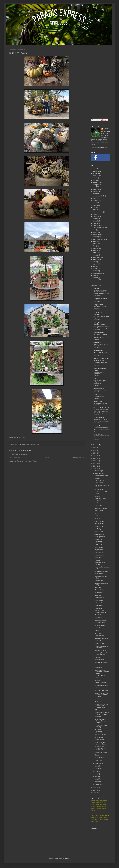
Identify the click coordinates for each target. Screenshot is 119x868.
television (96, 280)
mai (96, 774)
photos (95, 255)
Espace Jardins (99, 555)
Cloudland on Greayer (101, 752)
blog (94, 187)
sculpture (96, 269)
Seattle (95, 271)
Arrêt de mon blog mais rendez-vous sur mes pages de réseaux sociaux (101, 336)
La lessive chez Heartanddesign (100, 612)
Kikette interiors (99, 660)
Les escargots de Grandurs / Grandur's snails (102, 672)
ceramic (95, 192)
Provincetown (99, 717)
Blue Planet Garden (100, 735)
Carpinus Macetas (100, 641)
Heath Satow (98, 608)
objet (94, 241)
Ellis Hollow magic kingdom (100, 564)
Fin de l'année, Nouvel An (101, 403)
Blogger (67, 858)
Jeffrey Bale (97, 323)
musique (95, 237)
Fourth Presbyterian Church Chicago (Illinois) (100, 721)
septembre (98, 763)
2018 (95, 450)
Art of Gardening (99, 418)
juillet (97, 769)
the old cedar (97, 300)
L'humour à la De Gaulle (100, 390)
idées (27, 444)
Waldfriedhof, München (101, 662)
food (94, 207)
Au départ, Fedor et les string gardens (101, 654)
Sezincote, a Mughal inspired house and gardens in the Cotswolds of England (101, 326)
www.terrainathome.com (17, 438)
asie (94, 178)
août (96, 766)
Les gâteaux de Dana (101, 620)
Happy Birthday (99, 636)
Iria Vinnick (98, 729)
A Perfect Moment (99, 397)
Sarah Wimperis (99, 598)
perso (95, 250)
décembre (98, 471)
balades (17, 444)
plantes (95, 259)
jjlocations (97, 519)
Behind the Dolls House (101, 476)
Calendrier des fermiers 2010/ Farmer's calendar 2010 (101, 706)
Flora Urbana (98, 401)
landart (95, 223)
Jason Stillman (99, 606)
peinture (95, 248)
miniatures (96, 235)
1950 (96, 710)
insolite (95, 219)
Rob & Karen (98, 688)
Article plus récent (15, 458)
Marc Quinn (98, 587)
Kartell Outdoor (99, 737)
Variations (97, 680)
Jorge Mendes (99, 550)
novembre (98, 474)
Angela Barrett (99, 489)
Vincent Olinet (99, 574)
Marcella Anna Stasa (101, 508)
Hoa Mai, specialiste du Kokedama (101, 647)
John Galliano (99, 552)
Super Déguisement (100, 625)
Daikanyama (98, 618)
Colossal (96, 288)
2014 (95, 456)
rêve (94, 266)
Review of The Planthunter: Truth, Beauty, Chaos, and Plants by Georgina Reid (101, 411)
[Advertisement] (101, 82)
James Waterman (100, 521)
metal (94, 232)
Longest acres (98, 434)
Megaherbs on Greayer (101, 638)
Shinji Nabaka (99, 547)
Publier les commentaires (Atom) (27, 461)
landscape (96, 226)
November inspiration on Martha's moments (102, 713)
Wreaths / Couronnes (101, 683)
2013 (95, 458)
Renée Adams (99, 503)
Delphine (106, 129)
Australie (95, 180)
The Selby (98, 702)
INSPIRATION (99, 542)
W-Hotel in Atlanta (100, 740)
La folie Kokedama (100, 650)
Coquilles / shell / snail (101, 685)
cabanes (95, 189)
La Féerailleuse (98, 351)
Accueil (47, 458)
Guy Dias (97, 478)
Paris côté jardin (99, 333)
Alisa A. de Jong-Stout (101, 691)
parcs (94, 244)
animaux (95, 171)
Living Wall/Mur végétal (100, 228)
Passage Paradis (99, 426)
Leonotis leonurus (100, 699)
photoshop (96, 257)
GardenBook (98, 343)
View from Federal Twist (101, 408)
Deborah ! (97, 560)
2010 (95, 466)
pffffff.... (95, 253)
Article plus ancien (79, 458)
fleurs (94, 205)
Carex (95, 379)
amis (94, 169)
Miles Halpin (98, 595)
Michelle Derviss (99, 615)
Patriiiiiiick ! (98, 496)
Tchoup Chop (98, 545)
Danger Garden (98, 305)
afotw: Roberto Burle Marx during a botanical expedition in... (101, 382)
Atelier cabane (99, 532)
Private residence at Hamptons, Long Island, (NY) (100, 748)
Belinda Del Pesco (100, 623)
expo (94, 198)
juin (96, 771)
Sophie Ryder (99, 593)
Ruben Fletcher (99, 628)
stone (94, 275)
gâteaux (95, 210)
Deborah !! (98, 558)
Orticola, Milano (99, 603)
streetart (95, 278)
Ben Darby (98, 529)
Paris (94, 246)
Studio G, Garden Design (101, 359)
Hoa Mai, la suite (99, 644)
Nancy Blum (98, 506)
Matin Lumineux (99, 388)
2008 (95, 788)
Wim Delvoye (98, 633)
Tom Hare (97, 631)
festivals (95, 201)
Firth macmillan (99, 524)
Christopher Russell (100, 526)
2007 (95, 790)
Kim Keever (98, 513)
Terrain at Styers (99, 581)
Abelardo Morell (99, 534)
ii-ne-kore (97, 657)
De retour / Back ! (100, 758)
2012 (95, 461)
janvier (97, 784)
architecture (96, 173)
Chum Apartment (100, 537)
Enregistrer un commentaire (20, 454)
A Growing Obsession (100, 298)
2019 (95, 448)
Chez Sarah (98, 668)
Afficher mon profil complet (99, 147)
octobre (97, 761)
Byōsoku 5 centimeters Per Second (101, 482)
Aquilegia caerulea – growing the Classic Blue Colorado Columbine (100, 362)
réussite (95, 264)
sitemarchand (97, 273)
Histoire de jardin (98, 212)
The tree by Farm (100, 755)
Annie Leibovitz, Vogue (101, 571)
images (95, 216)
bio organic (96, 185)
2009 (95, 469)
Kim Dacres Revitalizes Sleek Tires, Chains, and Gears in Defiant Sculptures (101, 292)
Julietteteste (98, 516)
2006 (95, 793)
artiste (95, 176)
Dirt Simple (97, 395)
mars (97, 779)
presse (95, 262)
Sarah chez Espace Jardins (100, 500)
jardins (95, 221)
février (97, 782)
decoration (22, 444)
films (94, 203)
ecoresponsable (98, 196)
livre (94, 230)
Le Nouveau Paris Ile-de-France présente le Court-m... (102, 695)
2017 (95, 453)
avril (96, 776)
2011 (95, 463)
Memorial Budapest (100, 590)
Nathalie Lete (98, 539)
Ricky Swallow (99, 600)
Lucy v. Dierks (99, 511)
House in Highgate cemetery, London (101, 743)
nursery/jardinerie (34, 444)
